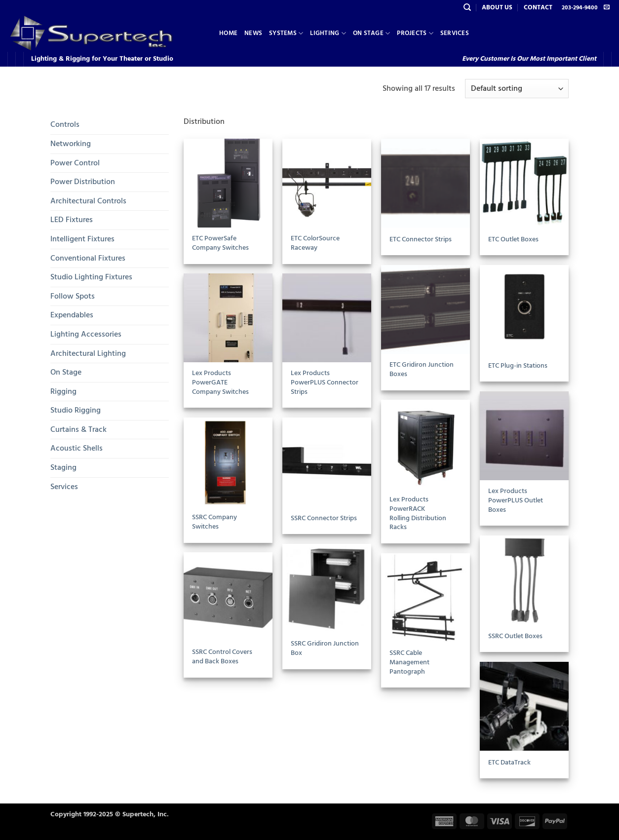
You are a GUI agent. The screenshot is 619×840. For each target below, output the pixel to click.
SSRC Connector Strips (324, 518)
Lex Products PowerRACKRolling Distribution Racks (418, 514)
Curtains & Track (78, 429)
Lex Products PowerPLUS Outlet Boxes (516, 500)
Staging (63, 467)
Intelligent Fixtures (82, 239)
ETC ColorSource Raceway (315, 243)
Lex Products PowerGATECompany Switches (220, 382)
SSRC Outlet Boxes (515, 636)
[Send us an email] (607, 7)
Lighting (328, 33)
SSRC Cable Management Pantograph (409, 662)
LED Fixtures (72, 220)
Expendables (72, 315)
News (253, 33)
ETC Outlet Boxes (513, 240)
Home (228, 33)
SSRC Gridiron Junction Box (325, 648)
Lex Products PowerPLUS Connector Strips (325, 382)
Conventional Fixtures (88, 258)
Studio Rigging (76, 410)
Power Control (75, 163)
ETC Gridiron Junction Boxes (422, 369)
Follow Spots (73, 296)
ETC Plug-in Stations (518, 366)
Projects (415, 33)
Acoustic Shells (77, 448)
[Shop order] (517, 89)
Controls (65, 124)
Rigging (63, 391)
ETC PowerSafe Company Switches (220, 243)
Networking (71, 144)
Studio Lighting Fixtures (91, 277)
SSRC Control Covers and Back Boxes (222, 657)
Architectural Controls (88, 201)
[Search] (467, 7)
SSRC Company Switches (214, 522)
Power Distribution (83, 182)
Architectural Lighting (88, 353)
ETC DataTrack (509, 763)
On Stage (372, 33)
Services (455, 33)
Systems (286, 33)
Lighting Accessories (86, 334)
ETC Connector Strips (421, 240)
